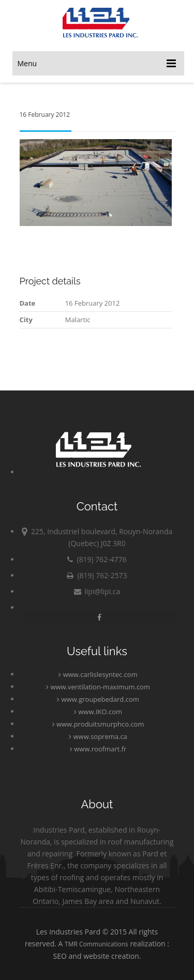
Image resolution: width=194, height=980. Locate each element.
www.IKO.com (98, 712)
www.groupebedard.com (98, 699)
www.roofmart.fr (98, 749)
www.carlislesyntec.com (98, 674)
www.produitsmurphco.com (98, 724)
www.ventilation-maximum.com (98, 687)
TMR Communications (96, 944)
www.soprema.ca (98, 736)
